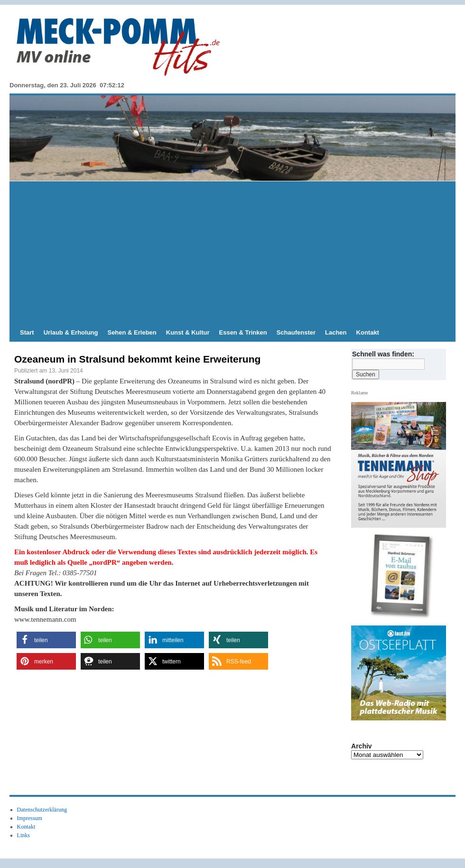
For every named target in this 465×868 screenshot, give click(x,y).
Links (23, 835)
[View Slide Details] (402, 577)
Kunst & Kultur (188, 332)
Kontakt (368, 332)
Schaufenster (296, 332)
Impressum (30, 818)
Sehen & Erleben (132, 332)
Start (27, 332)
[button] (46, 640)
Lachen (336, 332)
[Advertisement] (232, 252)
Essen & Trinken (243, 332)
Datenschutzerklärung (42, 810)
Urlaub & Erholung (71, 332)
